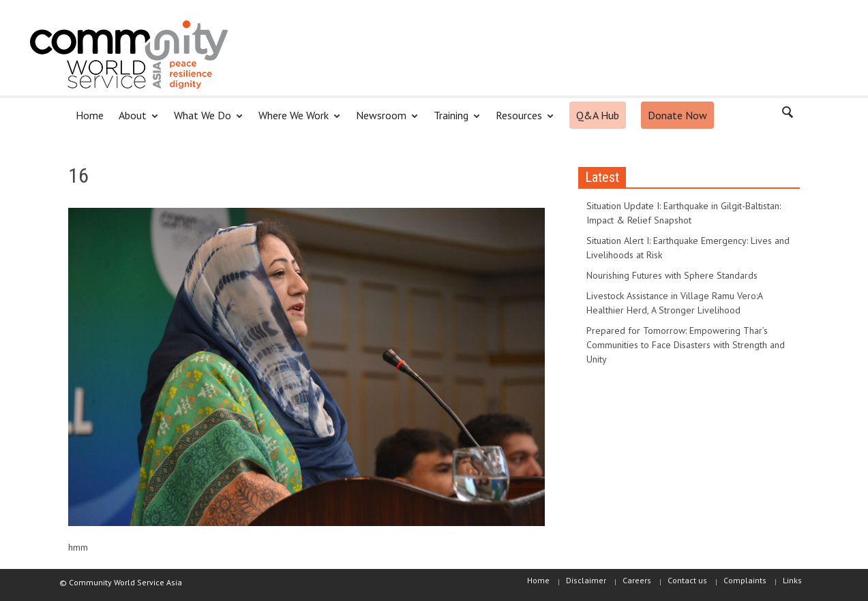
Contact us (687, 580)
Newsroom (383, 121)
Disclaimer (586, 580)
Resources (521, 121)
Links (792, 580)
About (135, 121)
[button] (787, 114)
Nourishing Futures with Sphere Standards (672, 275)
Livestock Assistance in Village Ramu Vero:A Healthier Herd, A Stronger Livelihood (674, 303)
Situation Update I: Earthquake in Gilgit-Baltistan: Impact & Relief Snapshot (684, 213)
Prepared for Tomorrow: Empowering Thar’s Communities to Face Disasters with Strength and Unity (686, 345)
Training (453, 121)
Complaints (745, 580)
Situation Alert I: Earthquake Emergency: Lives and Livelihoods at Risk (688, 248)
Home (90, 115)
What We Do (205, 121)
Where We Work (296, 121)
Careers (637, 580)
